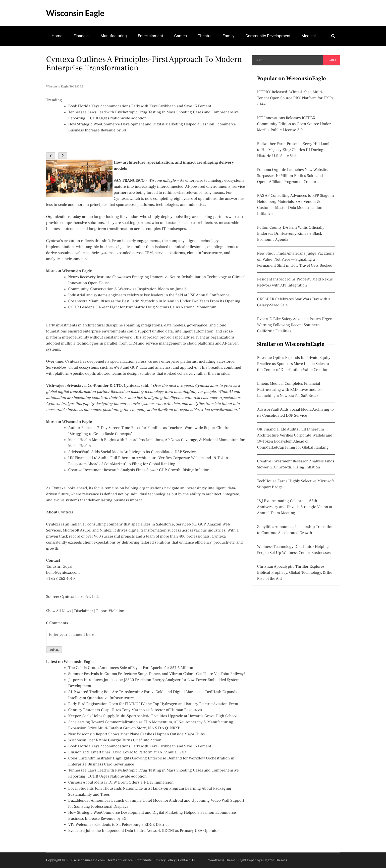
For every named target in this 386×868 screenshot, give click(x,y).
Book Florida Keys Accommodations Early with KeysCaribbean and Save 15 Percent (140, 106)
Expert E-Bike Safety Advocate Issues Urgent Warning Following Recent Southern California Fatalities (295, 325)
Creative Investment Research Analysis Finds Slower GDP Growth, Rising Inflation (139, 470)
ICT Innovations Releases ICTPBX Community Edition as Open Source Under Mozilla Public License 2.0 (294, 124)
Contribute (144, 860)
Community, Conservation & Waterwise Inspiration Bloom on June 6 (128, 289)
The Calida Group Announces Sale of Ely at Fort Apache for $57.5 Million (131, 668)
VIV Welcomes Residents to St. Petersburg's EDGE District (119, 825)
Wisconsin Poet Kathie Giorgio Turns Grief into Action (115, 740)
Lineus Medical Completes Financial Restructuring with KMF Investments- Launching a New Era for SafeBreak (290, 390)
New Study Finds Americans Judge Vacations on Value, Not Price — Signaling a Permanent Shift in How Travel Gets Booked (296, 260)
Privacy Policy (165, 860)
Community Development (268, 36)
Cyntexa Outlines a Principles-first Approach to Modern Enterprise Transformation (144, 64)
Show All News (59, 611)
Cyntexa (121, 199)
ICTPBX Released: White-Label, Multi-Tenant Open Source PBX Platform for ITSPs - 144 (295, 98)
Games (180, 36)
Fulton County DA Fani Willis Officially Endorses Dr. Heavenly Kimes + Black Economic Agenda (291, 234)
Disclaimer (84, 611)
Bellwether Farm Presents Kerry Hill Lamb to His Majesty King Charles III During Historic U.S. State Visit (294, 150)
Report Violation (110, 611)
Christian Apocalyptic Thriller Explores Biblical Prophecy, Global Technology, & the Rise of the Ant (295, 573)
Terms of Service (120, 860)
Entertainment (151, 36)
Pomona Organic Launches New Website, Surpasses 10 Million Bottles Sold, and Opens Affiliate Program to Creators (293, 176)
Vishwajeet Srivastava (66, 386)
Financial (82, 36)
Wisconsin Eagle (75, 13)
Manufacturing (114, 36)
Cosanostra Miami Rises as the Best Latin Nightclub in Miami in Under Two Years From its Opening (154, 301)
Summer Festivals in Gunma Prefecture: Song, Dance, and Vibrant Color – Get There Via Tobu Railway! (157, 674)
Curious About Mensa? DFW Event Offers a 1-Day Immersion (121, 783)
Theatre (205, 36)
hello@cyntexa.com (63, 573)
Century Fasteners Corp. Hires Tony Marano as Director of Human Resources (135, 710)
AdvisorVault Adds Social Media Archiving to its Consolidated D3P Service (132, 452)
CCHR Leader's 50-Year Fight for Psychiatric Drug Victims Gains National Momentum (142, 307)
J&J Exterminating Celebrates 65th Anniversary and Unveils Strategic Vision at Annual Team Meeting (295, 507)
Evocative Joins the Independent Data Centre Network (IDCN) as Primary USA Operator (144, 831)
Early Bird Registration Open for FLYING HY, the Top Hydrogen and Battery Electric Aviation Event (153, 704)
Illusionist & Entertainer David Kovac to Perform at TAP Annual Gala (127, 752)
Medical (309, 36)
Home (57, 36)
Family (228, 36)
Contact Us (186, 860)
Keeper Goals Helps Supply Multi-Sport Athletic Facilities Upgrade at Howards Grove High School (153, 716)
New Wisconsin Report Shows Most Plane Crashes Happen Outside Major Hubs (137, 734)
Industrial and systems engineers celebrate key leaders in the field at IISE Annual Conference (149, 295)
